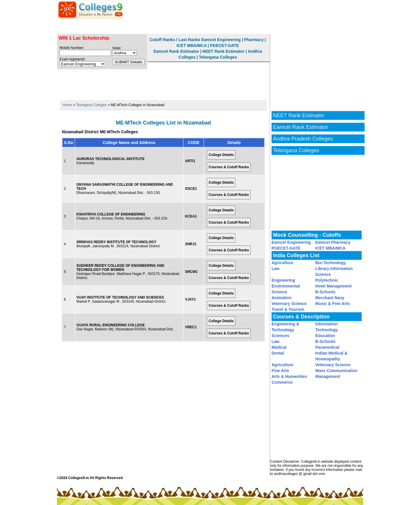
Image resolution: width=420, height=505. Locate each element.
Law (275, 269)
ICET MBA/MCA (191, 45)
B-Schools (325, 292)
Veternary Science (289, 304)
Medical (279, 347)
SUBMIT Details (128, 62)
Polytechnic (327, 280)
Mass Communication (336, 371)
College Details (221, 155)
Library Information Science (334, 271)
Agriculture (282, 263)
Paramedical (327, 347)
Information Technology (327, 327)
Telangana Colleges (218, 57)
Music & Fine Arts (332, 304)
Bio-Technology (331, 263)
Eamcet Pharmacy (333, 242)
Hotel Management (333, 286)
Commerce (282, 382)
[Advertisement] (163, 83)
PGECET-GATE (224, 45)
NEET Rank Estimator (327, 26)
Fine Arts (280, 371)
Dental (278, 353)
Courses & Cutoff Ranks (229, 167)
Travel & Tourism (288, 309)
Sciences (280, 336)
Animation (281, 298)
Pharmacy (254, 40)
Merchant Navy (330, 298)
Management (328, 376)
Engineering (283, 280)
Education (325, 336)
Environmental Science (286, 289)
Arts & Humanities (289, 376)
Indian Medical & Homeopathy (331, 356)
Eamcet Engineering (221, 40)
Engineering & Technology (285, 327)
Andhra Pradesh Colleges (303, 139)
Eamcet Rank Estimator (265, 26)
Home (67, 105)
